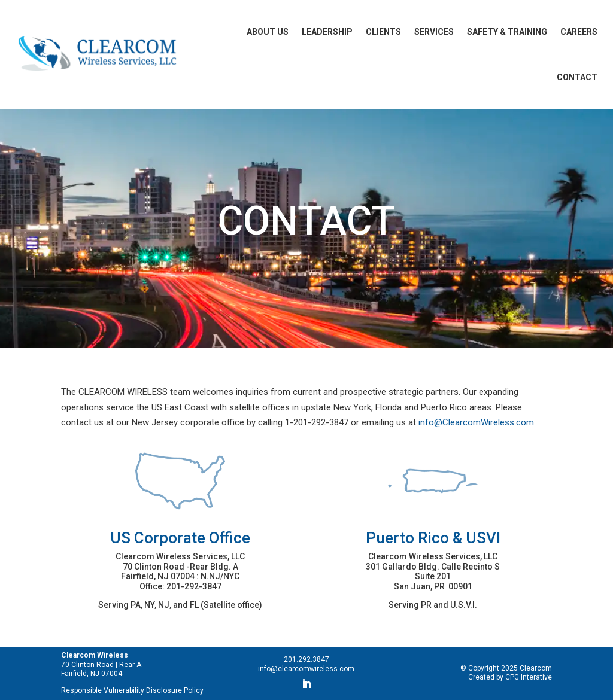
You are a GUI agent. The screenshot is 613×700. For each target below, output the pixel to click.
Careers (579, 32)
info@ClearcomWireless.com (476, 422)
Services (434, 32)
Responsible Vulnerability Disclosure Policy (132, 690)
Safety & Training (507, 32)
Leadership (327, 32)
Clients (383, 32)
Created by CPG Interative (510, 677)
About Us (268, 32)
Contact (577, 77)
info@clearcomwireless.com (306, 669)
